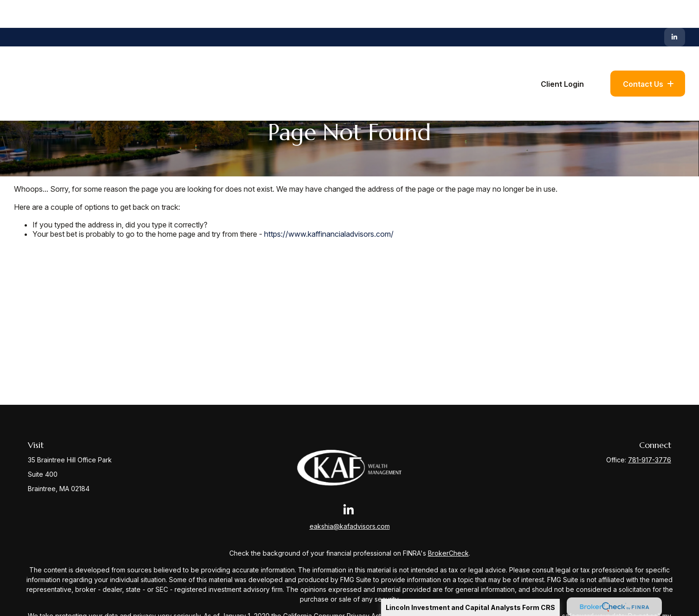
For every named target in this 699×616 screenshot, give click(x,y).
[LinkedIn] (675, 9)
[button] (347, 56)
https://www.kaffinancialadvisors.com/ (329, 234)
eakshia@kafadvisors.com (350, 526)
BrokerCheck (448, 553)
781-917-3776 (650, 460)
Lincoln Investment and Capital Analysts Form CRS (470, 607)
